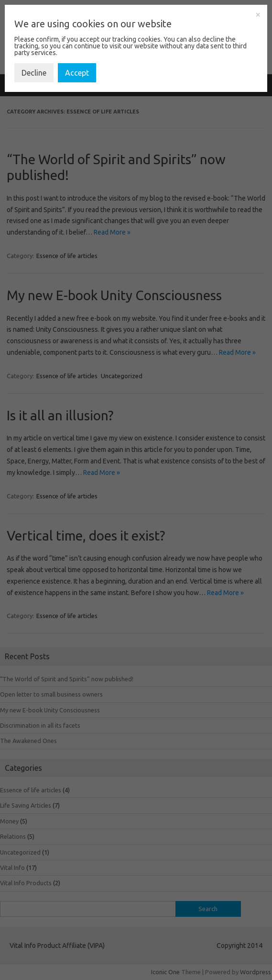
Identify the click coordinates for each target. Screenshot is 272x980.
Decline (34, 73)
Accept (77, 73)
